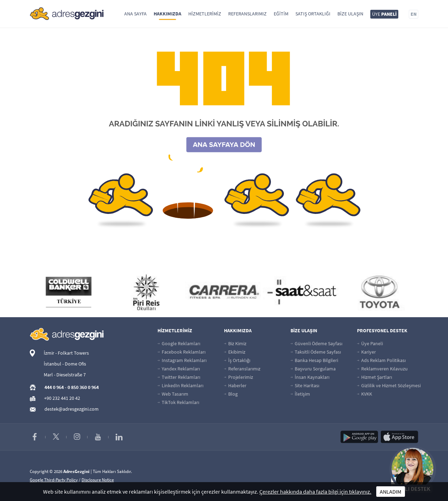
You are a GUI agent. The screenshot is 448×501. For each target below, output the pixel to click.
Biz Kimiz (235, 343)
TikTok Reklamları (178, 402)
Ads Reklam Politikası (381, 360)
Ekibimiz (235, 352)
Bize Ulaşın (350, 14)
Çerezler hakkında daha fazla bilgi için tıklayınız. (315, 492)
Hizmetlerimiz (205, 14)
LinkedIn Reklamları (180, 385)
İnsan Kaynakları (310, 377)
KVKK (365, 394)
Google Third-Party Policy (54, 480)
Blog (231, 394)
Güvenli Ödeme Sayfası (316, 343)
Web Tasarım (173, 394)
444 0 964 (54, 387)
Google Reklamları (179, 343)
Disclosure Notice (98, 480)
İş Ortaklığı (237, 360)
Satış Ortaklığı (313, 14)
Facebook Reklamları (181, 352)
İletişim (300, 394)
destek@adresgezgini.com (72, 409)
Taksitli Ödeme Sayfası (316, 352)
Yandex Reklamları (179, 369)
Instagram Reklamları (182, 360)
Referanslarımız (247, 14)
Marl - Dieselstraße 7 (65, 375)
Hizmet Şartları (374, 377)
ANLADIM (391, 492)
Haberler (235, 385)
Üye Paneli (370, 343)
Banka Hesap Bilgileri (314, 360)
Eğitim (281, 14)
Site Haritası (305, 385)
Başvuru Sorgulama (313, 369)
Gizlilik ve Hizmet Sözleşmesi (389, 385)
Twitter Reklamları (179, 377)
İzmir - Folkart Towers (66, 353)
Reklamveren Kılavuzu (382, 369)
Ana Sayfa (135, 14)
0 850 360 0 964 (83, 387)
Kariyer (366, 352)
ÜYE (384, 14)
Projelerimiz (239, 377)
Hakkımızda (167, 14)
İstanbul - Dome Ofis (65, 364)
